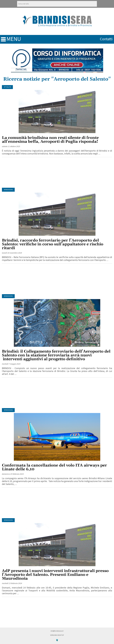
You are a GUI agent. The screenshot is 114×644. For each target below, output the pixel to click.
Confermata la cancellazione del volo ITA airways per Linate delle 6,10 (54, 467)
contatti (106, 39)
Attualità (7, 87)
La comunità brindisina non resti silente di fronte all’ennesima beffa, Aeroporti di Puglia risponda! (50, 140)
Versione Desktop (57, 635)
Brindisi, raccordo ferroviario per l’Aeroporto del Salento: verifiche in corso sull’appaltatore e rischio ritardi (53, 244)
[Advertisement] (57, 172)
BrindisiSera (8, 190)
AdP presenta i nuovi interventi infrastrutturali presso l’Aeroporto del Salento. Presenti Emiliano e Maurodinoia (55, 575)
